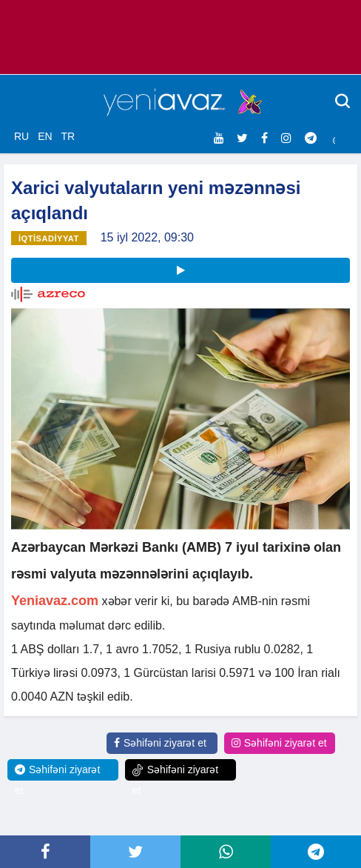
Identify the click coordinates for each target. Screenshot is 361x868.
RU (21, 136)
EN (45, 136)
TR (68, 136)
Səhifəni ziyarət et (160, 743)
